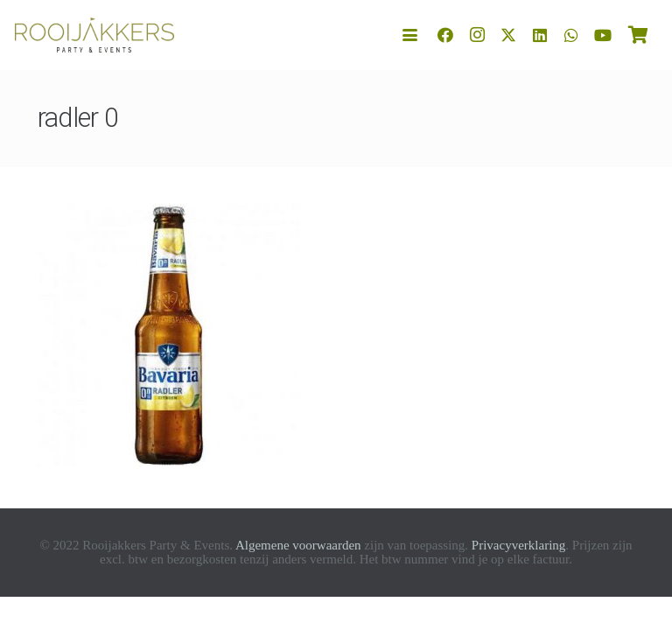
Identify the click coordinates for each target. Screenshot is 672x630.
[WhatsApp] (571, 35)
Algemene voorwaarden (298, 545)
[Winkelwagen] (638, 35)
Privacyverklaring (518, 545)
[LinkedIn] (540, 35)
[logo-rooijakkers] (94, 35)
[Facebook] (445, 35)
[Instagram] (477, 35)
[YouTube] (603, 35)
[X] (508, 35)
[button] (410, 35)
